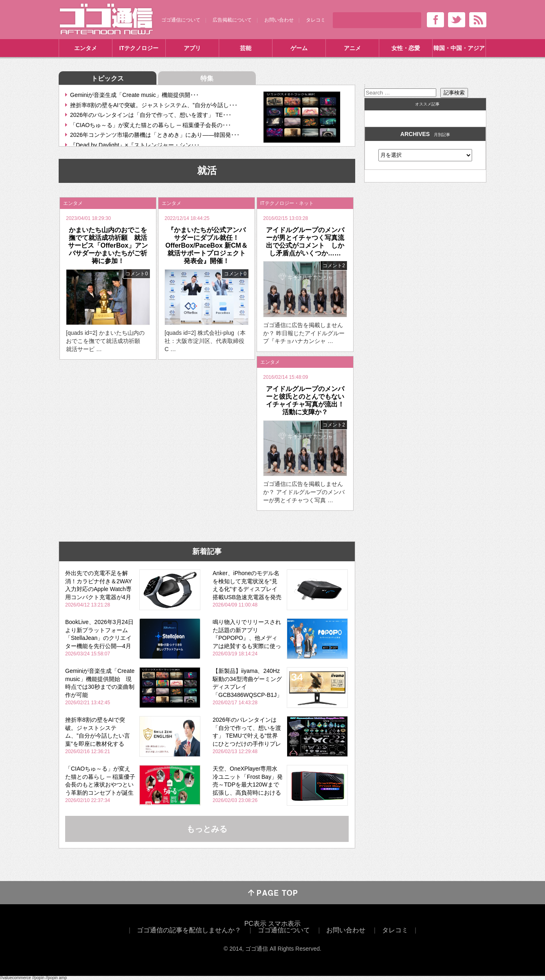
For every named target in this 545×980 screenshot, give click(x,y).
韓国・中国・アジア (459, 48)
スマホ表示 (284, 924)
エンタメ (86, 48)
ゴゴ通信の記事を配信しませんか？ (189, 930)
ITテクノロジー (139, 48)
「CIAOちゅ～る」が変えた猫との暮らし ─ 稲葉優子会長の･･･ (151, 125)
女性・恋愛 (406, 48)
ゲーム (299, 48)
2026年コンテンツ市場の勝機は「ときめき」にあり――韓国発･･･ (155, 135)
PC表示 (255, 924)
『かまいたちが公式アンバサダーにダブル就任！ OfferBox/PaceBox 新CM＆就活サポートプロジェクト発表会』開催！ (207, 246)
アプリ (192, 48)
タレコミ (316, 20)
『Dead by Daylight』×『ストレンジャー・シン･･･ (135, 145)
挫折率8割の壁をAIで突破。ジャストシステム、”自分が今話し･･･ (154, 105)
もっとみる (207, 829)
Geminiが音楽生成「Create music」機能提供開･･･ (134, 95)
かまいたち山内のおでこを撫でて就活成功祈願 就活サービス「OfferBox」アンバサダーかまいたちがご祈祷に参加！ (108, 246)
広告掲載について (232, 20)
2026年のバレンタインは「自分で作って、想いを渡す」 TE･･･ (151, 115)
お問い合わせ (279, 20)
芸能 (246, 48)
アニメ (352, 48)
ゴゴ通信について (181, 20)
